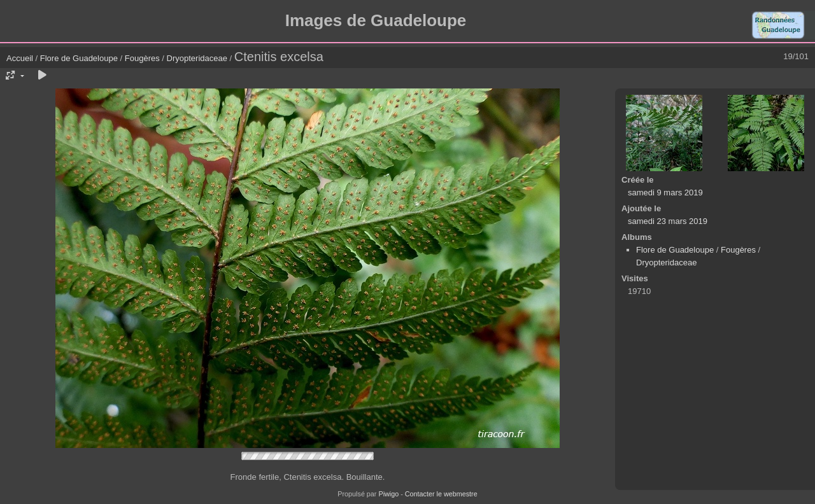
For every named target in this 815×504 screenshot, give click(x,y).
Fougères (142, 58)
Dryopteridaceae (197, 58)
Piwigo (388, 494)
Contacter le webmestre (441, 494)
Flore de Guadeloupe (79, 58)
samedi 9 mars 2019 (665, 192)
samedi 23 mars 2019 (668, 221)
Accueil (20, 58)
